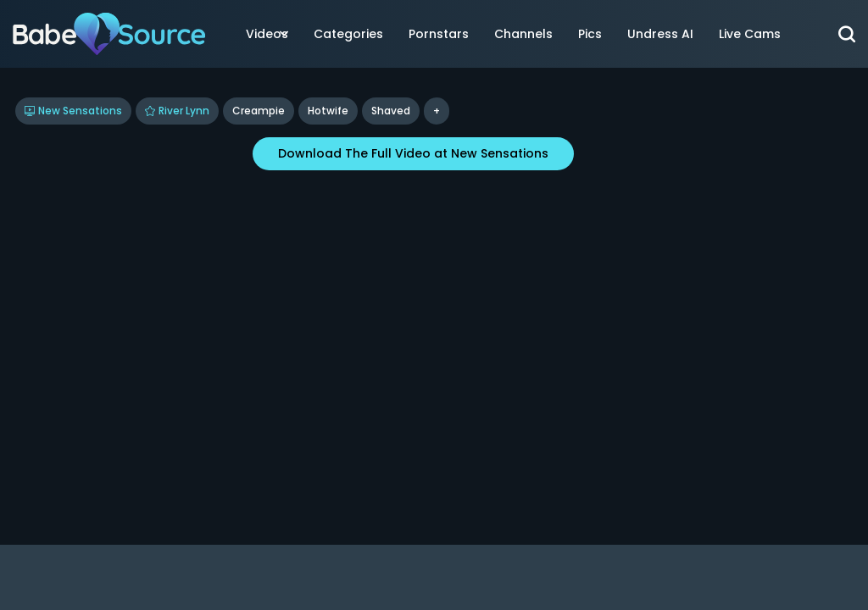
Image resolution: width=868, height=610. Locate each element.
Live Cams (750, 34)
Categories (348, 34)
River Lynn (177, 111)
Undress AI (660, 34)
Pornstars (439, 34)
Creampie (259, 111)
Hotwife (328, 111)
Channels (523, 34)
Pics (590, 34)
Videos (267, 34)
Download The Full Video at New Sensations (413, 153)
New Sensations (73, 111)
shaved (391, 111)
